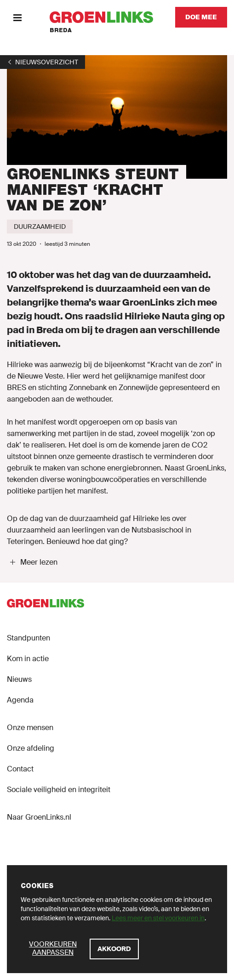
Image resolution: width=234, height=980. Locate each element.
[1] (43, 62)
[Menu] (17, 17)
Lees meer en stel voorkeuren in (158, 918)
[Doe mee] (201, 17)
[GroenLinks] (101, 17)
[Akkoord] (114, 949)
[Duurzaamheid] (40, 227)
